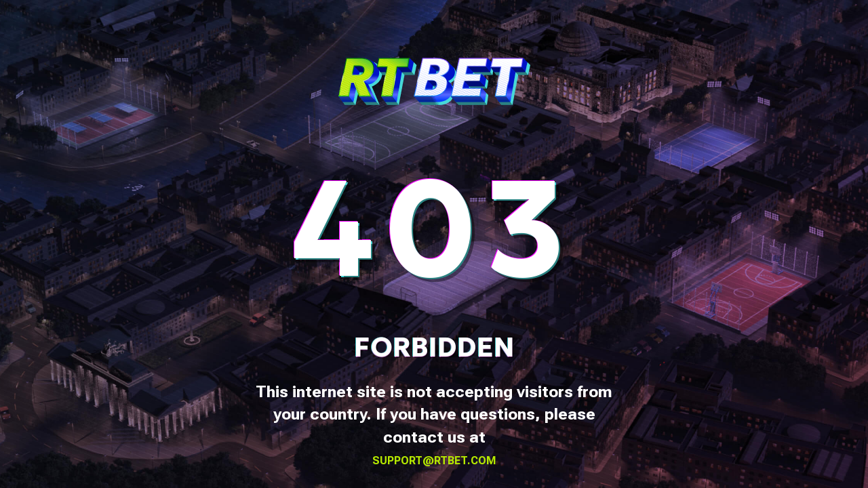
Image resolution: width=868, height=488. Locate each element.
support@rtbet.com (434, 461)
